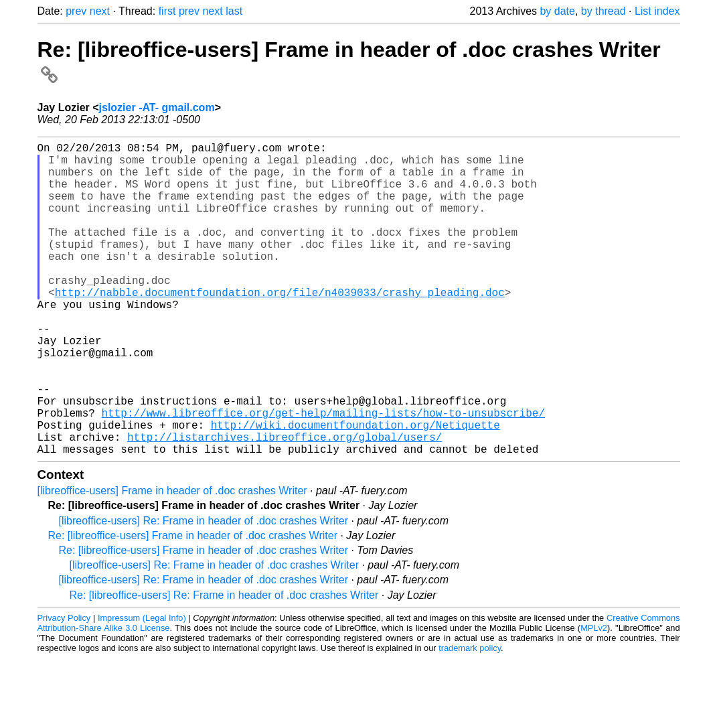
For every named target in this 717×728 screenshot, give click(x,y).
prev (76, 11)
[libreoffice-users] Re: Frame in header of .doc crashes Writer (204, 590)
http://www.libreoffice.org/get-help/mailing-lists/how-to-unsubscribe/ (323, 474)
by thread (604, 11)
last (234, 11)
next (100, 11)
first (167, 11)
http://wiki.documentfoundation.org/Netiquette (355, 489)
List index (657, 11)
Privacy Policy (64, 687)
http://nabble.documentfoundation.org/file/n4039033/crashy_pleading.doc (280, 327)
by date (557, 11)
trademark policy (470, 718)
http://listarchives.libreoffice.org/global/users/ (285, 504)
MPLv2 (594, 698)
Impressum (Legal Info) (142, 687)
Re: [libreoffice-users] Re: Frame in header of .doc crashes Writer (224, 665)
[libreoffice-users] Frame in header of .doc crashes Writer (172, 560)
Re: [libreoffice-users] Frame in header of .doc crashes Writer (193, 605)
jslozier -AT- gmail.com (157, 107)
